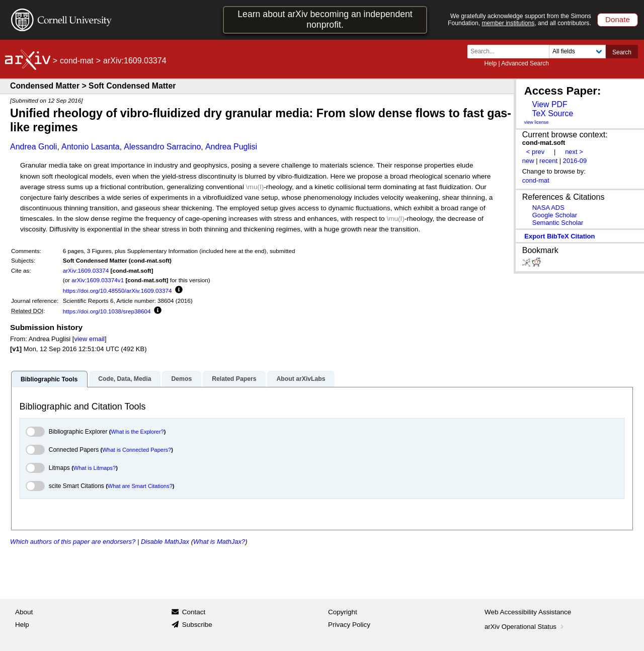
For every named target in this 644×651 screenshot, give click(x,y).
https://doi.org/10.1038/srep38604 (107, 311)
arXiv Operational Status (525, 627)
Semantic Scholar (558, 223)
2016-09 (575, 161)
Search (622, 52)
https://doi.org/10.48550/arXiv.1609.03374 (117, 291)
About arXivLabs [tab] (301, 379)
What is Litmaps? (95, 468)
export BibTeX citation (559, 236)
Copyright (343, 612)
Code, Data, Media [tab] (125, 379)
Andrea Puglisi (231, 147)
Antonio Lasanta (91, 147)
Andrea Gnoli (33, 147)
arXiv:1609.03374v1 (98, 280)
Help (490, 63)
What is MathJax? (219, 542)
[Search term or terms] (511, 52)
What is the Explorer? (138, 432)
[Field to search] (577, 52)
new (528, 161)
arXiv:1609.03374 (86, 270)
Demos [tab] (181, 379)
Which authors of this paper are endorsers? (73, 542)
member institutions (508, 23)
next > (574, 152)
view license (537, 122)
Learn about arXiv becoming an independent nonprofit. (325, 19)
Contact (194, 612)
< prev (535, 152)
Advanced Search (525, 63)
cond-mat (77, 61)
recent (548, 161)
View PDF (549, 104)
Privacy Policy (349, 625)
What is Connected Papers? (137, 450)
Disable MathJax (165, 542)
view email (89, 339)
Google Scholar (555, 215)
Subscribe (197, 625)
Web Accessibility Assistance (528, 612)
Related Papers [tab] (234, 379)
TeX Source (552, 113)
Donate (618, 19)
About (24, 612)
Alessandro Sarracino (162, 147)
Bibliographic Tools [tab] (49, 379)
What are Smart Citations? (140, 486)
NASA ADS (548, 208)
